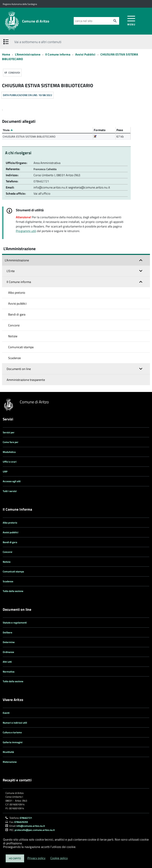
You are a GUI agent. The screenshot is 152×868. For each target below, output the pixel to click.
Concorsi (14, 325)
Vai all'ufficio (42, 194)
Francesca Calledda (45, 169)
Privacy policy (37, 858)
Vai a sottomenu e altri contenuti (38, 42)
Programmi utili (26, 231)
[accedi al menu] (131, 21)
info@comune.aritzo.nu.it (50, 187)
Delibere (7, 632)
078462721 (42, 181)
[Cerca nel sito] (92, 21)
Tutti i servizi (10, 491)
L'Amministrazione (28, 54)
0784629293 (21, 822)
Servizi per (9, 432)
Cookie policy (59, 858)
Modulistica (9, 452)
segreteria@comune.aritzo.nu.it (89, 187)
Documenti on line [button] (19, 369)
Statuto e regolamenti (15, 623)
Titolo (8, 130)
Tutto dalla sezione (13, 591)
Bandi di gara (17, 314)
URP (5, 472)
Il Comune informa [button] (19, 282)
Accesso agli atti (12, 481)
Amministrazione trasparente (26, 380)
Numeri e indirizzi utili (15, 723)
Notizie (13, 336)
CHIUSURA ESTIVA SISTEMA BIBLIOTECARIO (29, 137)
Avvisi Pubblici (85, 54)
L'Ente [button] (11, 271)
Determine (9, 642)
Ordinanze (8, 652)
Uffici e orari (10, 462)
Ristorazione (10, 762)
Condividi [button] (12, 73)
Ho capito (15, 858)
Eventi (6, 713)
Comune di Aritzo (36, 21)
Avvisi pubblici (17, 303)
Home (6, 54)
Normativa (9, 672)
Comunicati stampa (21, 347)
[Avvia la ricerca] (115, 21)
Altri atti (7, 662)
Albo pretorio (17, 293)
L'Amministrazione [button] (17, 260)
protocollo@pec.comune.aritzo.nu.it (35, 830)
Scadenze (14, 358)
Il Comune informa (58, 54)
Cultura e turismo (12, 732)
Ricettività (8, 752)
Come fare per (11, 442)
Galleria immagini (13, 742)
